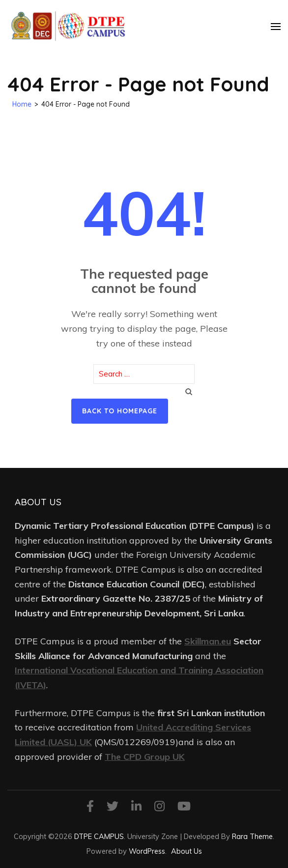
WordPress (147, 851)
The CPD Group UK (145, 757)
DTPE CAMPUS (99, 836)
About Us (187, 851)
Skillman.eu (208, 641)
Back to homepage (120, 411)
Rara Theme (252, 836)
